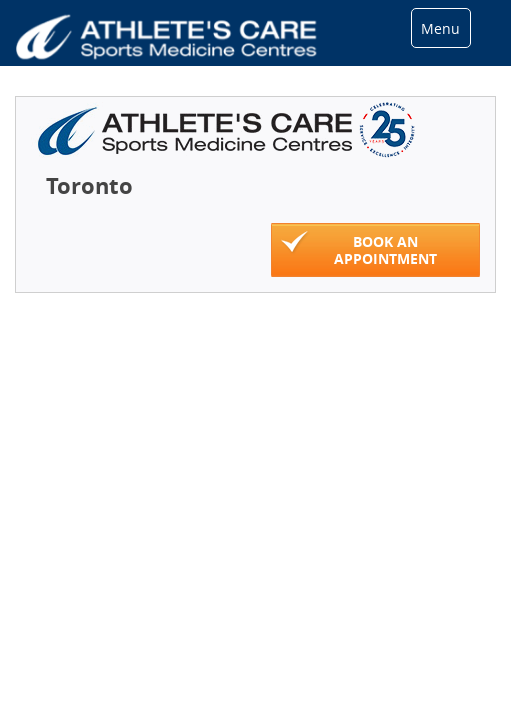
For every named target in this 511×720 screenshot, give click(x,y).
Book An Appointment (359, 249)
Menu (440, 28)
